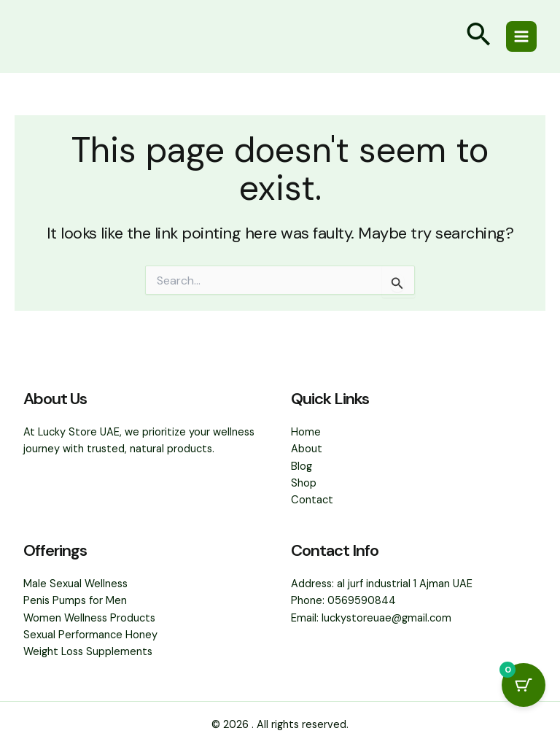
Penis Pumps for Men (75, 601)
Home (306, 432)
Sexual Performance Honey (90, 635)
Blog (302, 466)
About (307, 449)
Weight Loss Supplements (88, 652)
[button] (478, 36)
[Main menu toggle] (521, 36)
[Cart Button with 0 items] (524, 685)
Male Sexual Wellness (75, 584)
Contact (312, 500)
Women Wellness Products (89, 618)
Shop (304, 483)
